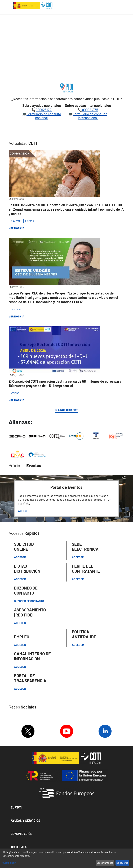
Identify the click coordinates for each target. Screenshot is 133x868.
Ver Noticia (17, 228)
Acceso (23, 511)
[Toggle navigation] (126, 7)
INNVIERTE (15, 221)
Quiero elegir (9, 863)
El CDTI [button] (16, 807)
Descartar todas (105, 863)
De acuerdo (122, 863)
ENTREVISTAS (17, 309)
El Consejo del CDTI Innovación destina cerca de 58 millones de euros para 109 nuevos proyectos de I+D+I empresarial (65, 383)
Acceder (20, 557)
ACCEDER (78, 579)
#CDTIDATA (19, 847)
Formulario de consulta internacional (90, 116)
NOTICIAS (15, 393)
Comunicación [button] (22, 834)
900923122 (44, 110)
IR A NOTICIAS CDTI (67, 410)
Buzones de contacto (29, 601)
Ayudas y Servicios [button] (25, 821)
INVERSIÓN (30, 221)
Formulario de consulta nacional (44, 116)
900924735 (90, 110)
